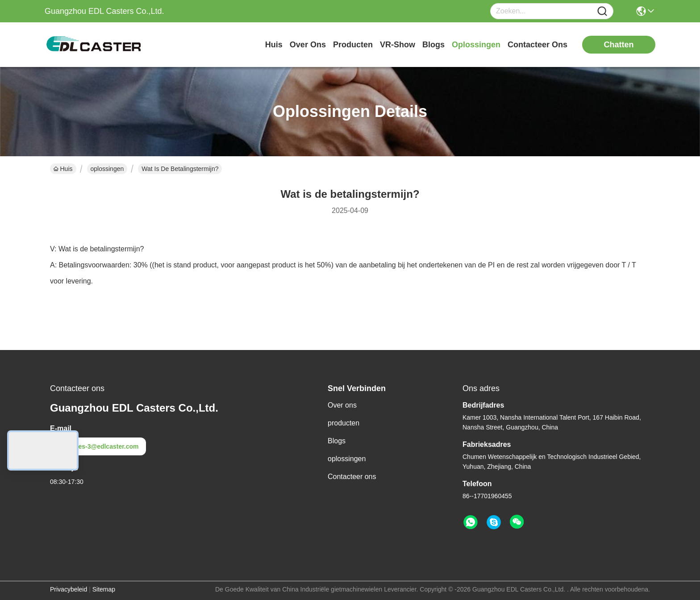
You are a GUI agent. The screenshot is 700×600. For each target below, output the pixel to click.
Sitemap (104, 589)
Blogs (337, 441)
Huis (274, 45)
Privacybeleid (69, 589)
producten (353, 45)
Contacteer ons (352, 477)
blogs (433, 45)
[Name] (602, 11)
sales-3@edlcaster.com (98, 446)
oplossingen (476, 45)
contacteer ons (537, 45)
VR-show (398, 45)
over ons (308, 45)
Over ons (342, 405)
